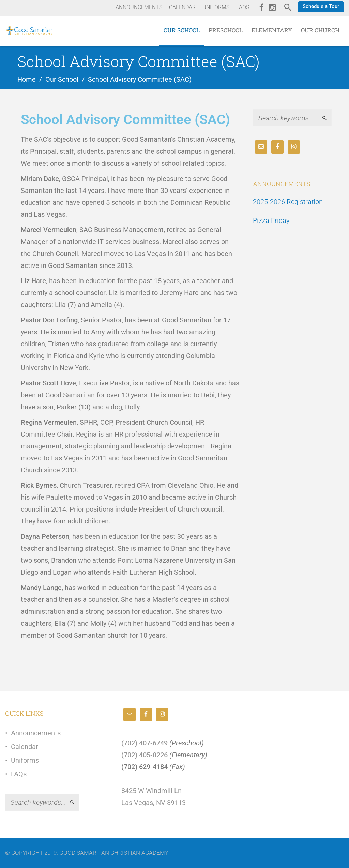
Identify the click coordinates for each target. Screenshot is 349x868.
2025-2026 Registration (288, 202)
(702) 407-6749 (145, 743)
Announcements (36, 733)
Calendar (25, 747)
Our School (62, 79)
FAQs (19, 774)
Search (327, 118)
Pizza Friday (271, 220)
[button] (321, 7)
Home (27, 79)
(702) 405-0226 (145, 755)
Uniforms (25, 760)
